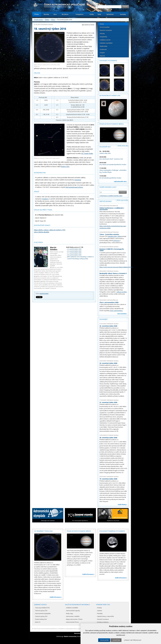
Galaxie (100, 611)
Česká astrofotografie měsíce (112, 124)
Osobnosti (103, 49)
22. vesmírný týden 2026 (74, 251)
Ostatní (102, 53)
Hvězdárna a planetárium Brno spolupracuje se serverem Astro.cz (79, 629)
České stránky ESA (41, 619)
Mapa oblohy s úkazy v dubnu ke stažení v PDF (50, 230)
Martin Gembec (49, 25)
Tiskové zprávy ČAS (41, 611)
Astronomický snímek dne (110, 96)
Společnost (110, 14)
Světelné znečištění (106, 43)
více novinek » (122, 314)
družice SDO (65, 167)
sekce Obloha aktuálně (42, 232)
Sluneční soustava (106, 30)
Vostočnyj (78, 180)
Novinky (46, 14)
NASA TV (38, 622)
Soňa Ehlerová (114, 206)
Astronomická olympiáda (43, 613)
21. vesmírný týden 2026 (74, 253)
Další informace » (56, 597)
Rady (99, 14)
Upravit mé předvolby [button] (133, 640)
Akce (55, 14)
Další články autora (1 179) (75, 247)
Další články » (122, 505)
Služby (92, 14)
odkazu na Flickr (122, 292)
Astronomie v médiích (73, 616)
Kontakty (123, 14)
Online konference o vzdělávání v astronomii (112, 209)
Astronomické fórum (72, 622)
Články (37, 14)
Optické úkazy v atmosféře (106, 616)
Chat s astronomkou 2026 (109, 302)
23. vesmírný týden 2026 (74, 249)
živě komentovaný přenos (74, 187)
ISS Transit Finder (87, 153)
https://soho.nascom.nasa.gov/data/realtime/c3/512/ (116, 267)
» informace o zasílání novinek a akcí (111, 196)
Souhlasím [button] (104, 640)
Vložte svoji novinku (122, 200)
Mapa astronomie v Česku (74, 619)
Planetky (100, 613)
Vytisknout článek (89, 25)
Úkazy (53, 20)
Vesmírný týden (44, 294)
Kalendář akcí (105, 147)
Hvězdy (102, 33)
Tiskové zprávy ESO (41, 616)
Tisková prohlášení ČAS (42, 608)
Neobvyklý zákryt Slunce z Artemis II (113, 273)
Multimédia (103, 46)
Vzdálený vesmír (105, 40)
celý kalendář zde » (120, 181)
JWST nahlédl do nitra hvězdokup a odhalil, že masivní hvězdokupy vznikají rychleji (80, 258)
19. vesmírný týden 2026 (108, 479)
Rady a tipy (70, 613)
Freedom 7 (46, 199)
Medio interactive (70, 636)
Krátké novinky (106, 201)
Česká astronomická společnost (47, 629)
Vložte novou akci (123, 146)
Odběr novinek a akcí (108, 187)
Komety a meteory (103, 622)
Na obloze (65, 14)
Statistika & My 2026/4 (115, 236)
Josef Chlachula (114, 232)
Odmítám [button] (116, 640)
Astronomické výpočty (73, 611)
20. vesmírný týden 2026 (74, 255)
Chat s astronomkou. (116, 311)
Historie (102, 56)
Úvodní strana (38, 20)
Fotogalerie (80, 14)
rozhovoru (116, 241)
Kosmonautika (105, 27)
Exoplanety (103, 37)
